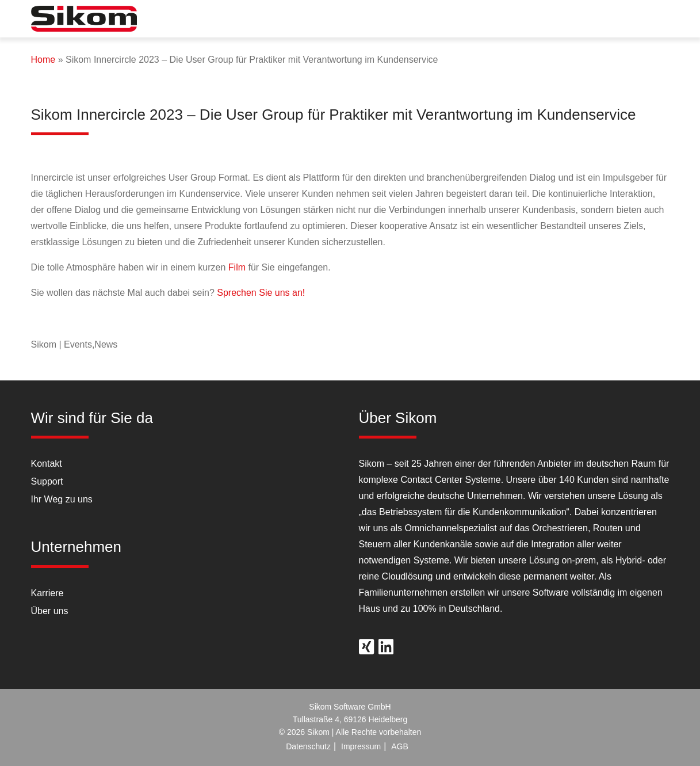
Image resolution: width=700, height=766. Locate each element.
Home (43, 60)
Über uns (50, 611)
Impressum (361, 746)
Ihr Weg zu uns (62, 499)
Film (237, 267)
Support (47, 481)
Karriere (47, 593)
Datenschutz (308, 746)
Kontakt (47, 464)
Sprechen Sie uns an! (261, 293)
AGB (400, 746)
